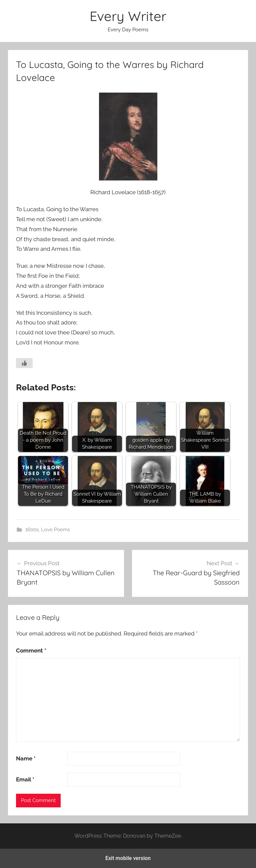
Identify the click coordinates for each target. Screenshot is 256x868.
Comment (31, 651)
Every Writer (128, 16)
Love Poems (55, 530)
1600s (32, 530)
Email (25, 779)
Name (26, 758)
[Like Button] (24, 363)
